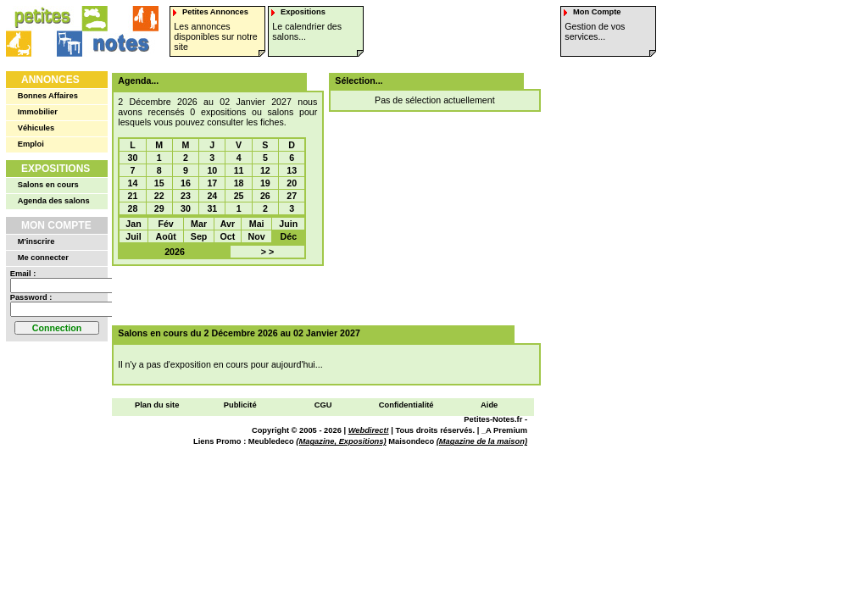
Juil (133, 236)
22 (159, 196)
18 (239, 183)
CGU (323, 405)
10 (212, 170)
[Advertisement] (320, 296)
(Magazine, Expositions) (341, 441)
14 (133, 183)
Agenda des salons (54, 201)
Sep (199, 236)
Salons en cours (48, 185)
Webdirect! (369, 430)
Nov (257, 236)
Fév (165, 224)
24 (212, 196)
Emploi (31, 144)
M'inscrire (36, 241)
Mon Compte (56, 225)
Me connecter (43, 258)
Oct (228, 236)
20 (292, 183)
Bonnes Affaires (48, 96)
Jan (133, 224)
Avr (228, 224)
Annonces (50, 80)
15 (159, 183)
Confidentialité (406, 405)
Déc (289, 236)
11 (239, 170)
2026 (175, 252)
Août (165, 236)
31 (212, 208)
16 (186, 183)
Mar (199, 224)
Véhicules (36, 128)
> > (267, 252)
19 (265, 183)
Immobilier (38, 112)
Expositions (56, 169)
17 (212, 183)
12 (265, 170)
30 (133, 158)
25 (239, 196)
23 (186, 196)
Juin (288, 224)
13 (292, 170)
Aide (489, 405)
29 (159, 208)
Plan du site (157, 405)
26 (265, 196)
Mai (257, 224)
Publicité (240, 405)
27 (292, 196)
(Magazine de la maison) (482, 441)
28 (133, 208)
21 (133, 196)
